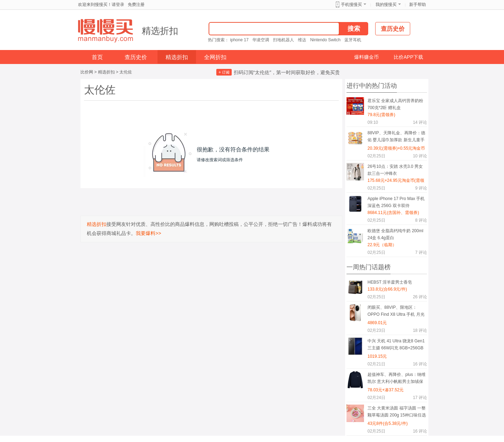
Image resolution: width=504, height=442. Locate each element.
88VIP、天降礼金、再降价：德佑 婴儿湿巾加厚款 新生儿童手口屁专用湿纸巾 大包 (396, 138)
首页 (97, 57)
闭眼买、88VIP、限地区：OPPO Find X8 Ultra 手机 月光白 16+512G (396, 312)
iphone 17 (239, 40)
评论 (420, 122)
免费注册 (136, 5)
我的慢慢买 (386, 5)
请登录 (118, 5)
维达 (302, 40)
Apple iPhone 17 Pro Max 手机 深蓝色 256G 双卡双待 (396, 202)
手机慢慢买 (351, 5)
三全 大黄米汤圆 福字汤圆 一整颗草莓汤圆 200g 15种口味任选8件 (397, 413)
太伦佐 (126, 72)
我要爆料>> (148, 233)
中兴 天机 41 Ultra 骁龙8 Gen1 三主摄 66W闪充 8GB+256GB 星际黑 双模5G (396, 346)
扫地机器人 (283, 40)
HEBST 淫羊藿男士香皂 (390, 282)
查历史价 (136, 57)
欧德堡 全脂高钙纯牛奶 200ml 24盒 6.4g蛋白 (395, 234)
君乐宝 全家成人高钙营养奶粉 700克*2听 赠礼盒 (395, 104)
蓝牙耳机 (353, 40)
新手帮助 (418, 5)
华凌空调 (261, 40)
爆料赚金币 (366, 57)
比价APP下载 (408, 57)
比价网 (87, 72)
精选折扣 (160, 31)
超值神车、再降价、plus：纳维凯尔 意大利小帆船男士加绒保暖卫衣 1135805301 (397, 379)
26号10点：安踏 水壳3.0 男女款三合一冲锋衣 (395, 170)
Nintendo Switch (325, 40)
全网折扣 (215, 57)
